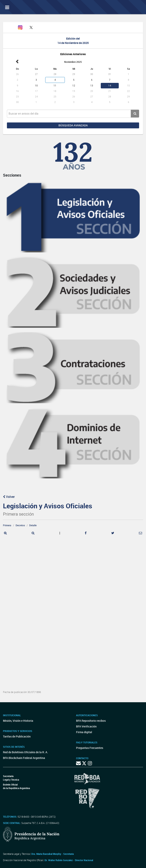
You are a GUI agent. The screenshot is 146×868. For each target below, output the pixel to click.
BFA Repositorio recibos (91, 721)
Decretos (20, 525)
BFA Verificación (86, 726)
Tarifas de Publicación (17, 736)
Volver (9, 497)
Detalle (33, 525)
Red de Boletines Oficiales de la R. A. (25, 752)
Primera (7, 525)
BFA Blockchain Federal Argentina (24, 758)
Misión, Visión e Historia (18, 721)
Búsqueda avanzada (73, 125)
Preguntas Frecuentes (90, 748)
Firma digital (84, 732)
